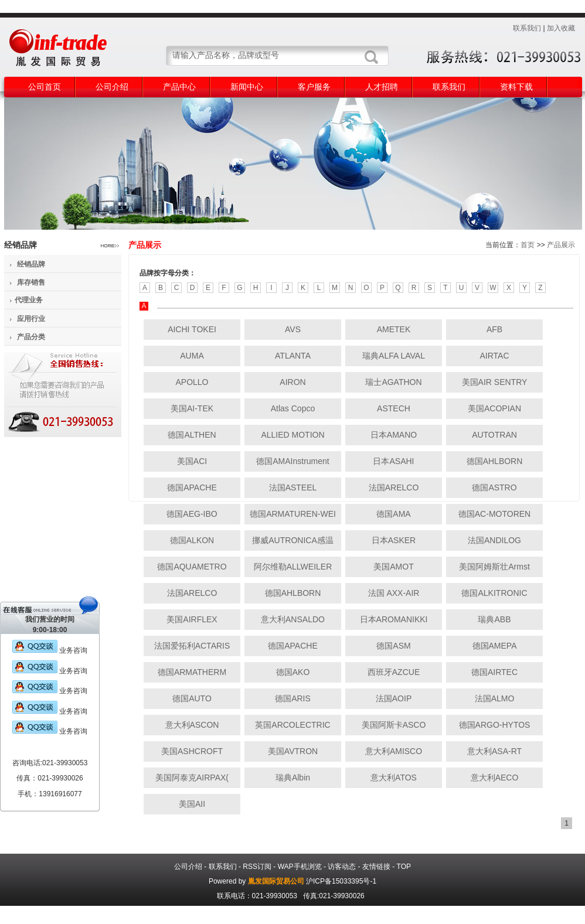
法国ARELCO (394, 487)
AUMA (192, 356)
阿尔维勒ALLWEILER (293, 567)
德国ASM (393, 646)
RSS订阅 (257, 867)
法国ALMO (495, 698)
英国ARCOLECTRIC (292, 725)
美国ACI (192, 461)
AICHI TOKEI (192, 329)
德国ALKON (192, 540)
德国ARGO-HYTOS (495, 725)
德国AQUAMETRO (192, 567)
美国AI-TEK (192, 408)
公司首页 (45, 87)
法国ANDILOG (494, 540)
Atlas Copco (293, 408)
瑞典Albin (293, 778)
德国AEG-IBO (192, 514)
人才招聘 (382, 87)
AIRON (292, 382)
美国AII (192, 804)
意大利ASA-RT (494, 751)
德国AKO (293, 672)
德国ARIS (293, 698)
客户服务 (314, 87)
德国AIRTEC (494, 672)
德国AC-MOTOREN (494, 514)
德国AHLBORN (495, 461)
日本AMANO (394, 435)
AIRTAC (494, 356)
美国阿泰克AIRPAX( (192, 778)
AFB (494, 329)
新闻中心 (247, 87)
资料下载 (516, 87)
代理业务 (29, 300)
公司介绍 (112, 87)
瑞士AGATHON (393, 382)
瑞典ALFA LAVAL (394, 356)
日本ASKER (394, 540)
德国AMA (393, 514)
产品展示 (561, 245)
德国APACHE (192, 487)
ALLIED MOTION (292, 435)
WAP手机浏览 (300, 867)
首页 (528, 245)
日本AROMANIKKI (394, 619)
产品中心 (179, 87)
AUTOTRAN (494, 435)
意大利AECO (495, 778)
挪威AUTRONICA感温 (292, 540)
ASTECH (394, 408)
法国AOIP (394, 698)
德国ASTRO (494, 487)
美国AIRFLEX (192, 619)
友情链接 (376, 867)
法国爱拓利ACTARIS (192, 646)
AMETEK (394, 329)
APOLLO (192, 382)
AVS (293, 329)
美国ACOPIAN (494, 408)
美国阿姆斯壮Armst (494, 567)
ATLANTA (293, 356)
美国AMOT (393, 567)
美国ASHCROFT (192, 751)
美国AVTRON (293, 751)
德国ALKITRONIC (494, 593)
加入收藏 (561, 28)
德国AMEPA (495, 646)
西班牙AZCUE (394, 672)
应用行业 (31, 319)
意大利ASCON (192, 725)
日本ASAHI (393, 461)
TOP (404, 867)
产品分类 (31, 337)
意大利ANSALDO (293, 619)
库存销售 (31, 282)
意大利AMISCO (394, 751)
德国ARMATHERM (192, 672)
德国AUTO (192, 698)
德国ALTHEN (192, 435)
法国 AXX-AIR (394, 593)
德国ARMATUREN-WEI (293, 514)
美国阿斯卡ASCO (394, 725)
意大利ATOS (394, 778)
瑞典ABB (494, 619)
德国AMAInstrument (292, 461)
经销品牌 (31, 264)
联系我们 (527, 28)
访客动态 (342, 867)
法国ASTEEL (293, 487)
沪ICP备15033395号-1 (341, 881)
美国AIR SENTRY (495, 382)
